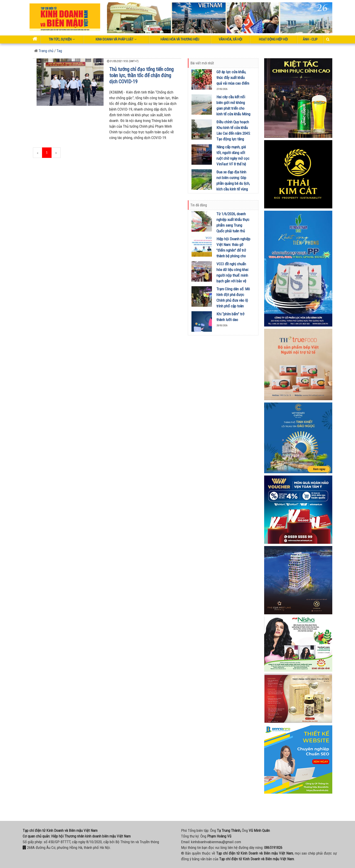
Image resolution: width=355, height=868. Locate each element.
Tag (59, 51)
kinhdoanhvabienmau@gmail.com (216, 842)
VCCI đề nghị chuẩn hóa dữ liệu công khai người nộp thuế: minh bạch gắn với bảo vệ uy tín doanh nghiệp (232, 275)
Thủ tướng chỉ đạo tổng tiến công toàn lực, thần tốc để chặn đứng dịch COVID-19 (141, 75)
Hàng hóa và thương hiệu (180, 39)
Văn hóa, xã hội (230, 39)
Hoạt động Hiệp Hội (273, 39)
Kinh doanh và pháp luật (116, 39)
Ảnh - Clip (310, 39)
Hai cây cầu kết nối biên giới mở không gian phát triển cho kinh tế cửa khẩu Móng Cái (233, 108)
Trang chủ (44, 51)
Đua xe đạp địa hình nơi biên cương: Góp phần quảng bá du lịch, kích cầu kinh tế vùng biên (233, 183)
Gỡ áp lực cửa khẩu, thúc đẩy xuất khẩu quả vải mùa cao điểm (233, 78)
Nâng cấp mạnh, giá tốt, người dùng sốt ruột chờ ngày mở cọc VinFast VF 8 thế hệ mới (233, 158)
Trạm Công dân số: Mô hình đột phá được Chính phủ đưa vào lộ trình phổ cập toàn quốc (233, 300)
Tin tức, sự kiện (62, 39)
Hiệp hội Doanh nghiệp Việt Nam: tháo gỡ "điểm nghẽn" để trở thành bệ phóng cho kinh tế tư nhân (233, 250)
